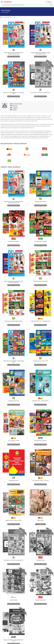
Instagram (15, 108)
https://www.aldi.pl (17, 104)
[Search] (51, 5)
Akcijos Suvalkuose (7, 17)
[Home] (1, 17)
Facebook (15, 106)
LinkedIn (14, 110)
